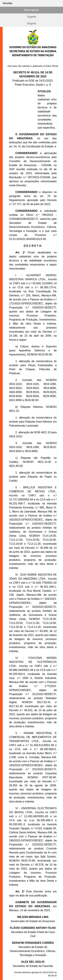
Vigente (31, 17)
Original (32, 23)
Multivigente (32, 10)
